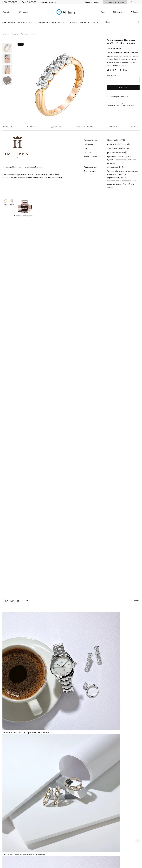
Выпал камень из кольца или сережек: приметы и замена (26, 733)
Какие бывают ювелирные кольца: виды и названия (24, 855)
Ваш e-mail (111, 75)
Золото (33, 34)
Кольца (6, 34)
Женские (25, 34)
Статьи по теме (16, 601)
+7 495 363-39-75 (28, 2)
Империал (15, 34)
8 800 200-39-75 (10, 2)
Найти (138, 22)
